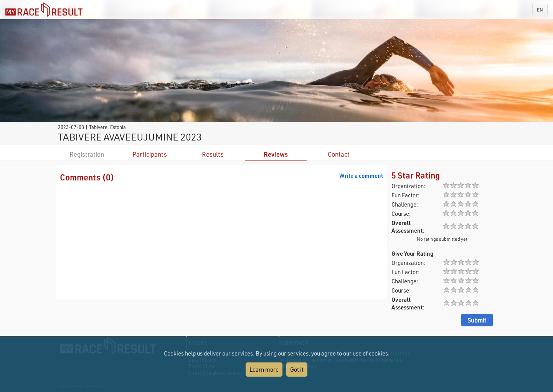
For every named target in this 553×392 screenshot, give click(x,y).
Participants (150, 154)
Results (213, 154)
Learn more (264, 369)
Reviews (276, 154)
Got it (297, 369)
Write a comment (361, 175)
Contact (339, 154)
